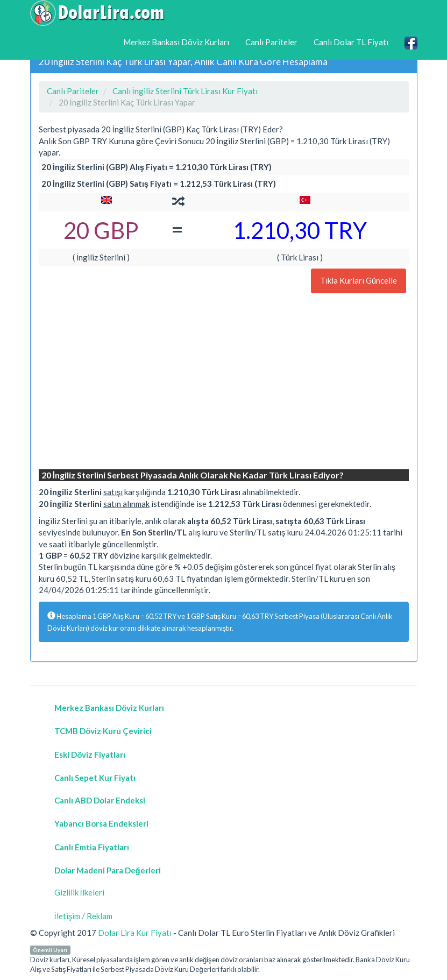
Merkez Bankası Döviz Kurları (176, 42)
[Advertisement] (224, 383)
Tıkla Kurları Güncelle (359, 280)
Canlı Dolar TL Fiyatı (351, 42)
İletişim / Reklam (84, 916)
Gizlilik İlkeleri (79, 892)
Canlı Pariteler (271, 42)
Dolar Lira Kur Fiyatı (135, 933)
